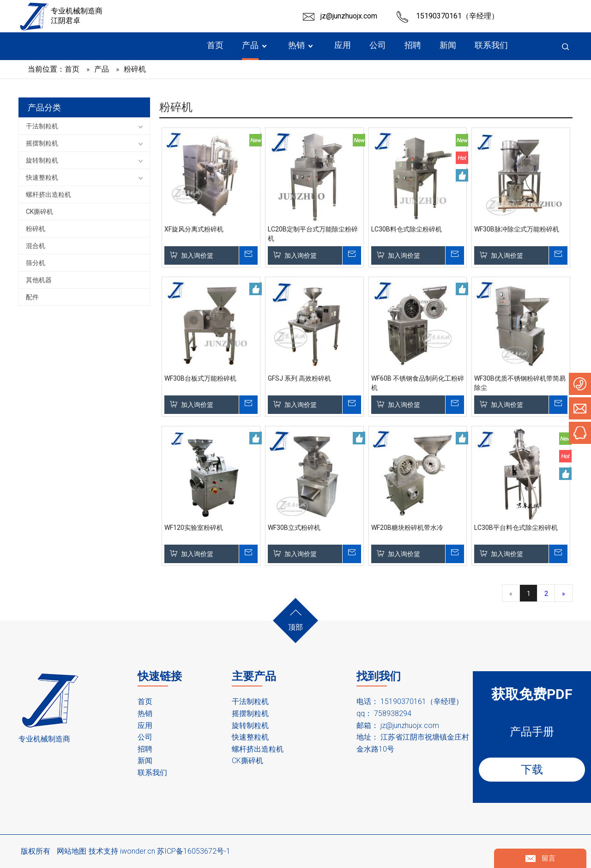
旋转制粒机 (42, 160)
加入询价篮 (197, 255)
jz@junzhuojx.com (349, 16)
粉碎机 (36, 229)
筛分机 (36, 263)
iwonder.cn (138, 851)
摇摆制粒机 (42, 143)
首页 (145, 701)
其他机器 (39, 280)
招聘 (145, 749)
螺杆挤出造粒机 (48, 194)
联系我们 (152, 773)
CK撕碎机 (39, 212)
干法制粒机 (42, 126)
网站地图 (72, 851)
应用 (145, 725)
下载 (532, 770)
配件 (32, 297)
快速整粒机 (42, 177)
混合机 (36, 246)
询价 (248, 255)
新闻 (145, 761)
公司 (145, 737)
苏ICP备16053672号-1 (194, 851)
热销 (145, 713)
